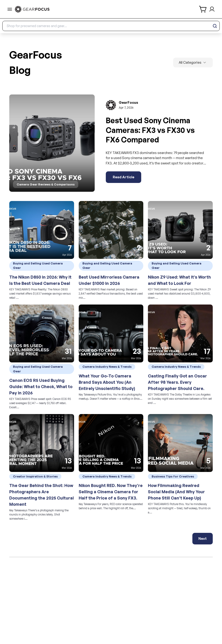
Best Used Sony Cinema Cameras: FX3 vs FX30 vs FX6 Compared (150, 130)
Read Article (124, 177)
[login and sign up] (212, 9)
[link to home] (32, 9)
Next (203, 539)
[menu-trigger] (10, 9)
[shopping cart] (203, 9)
